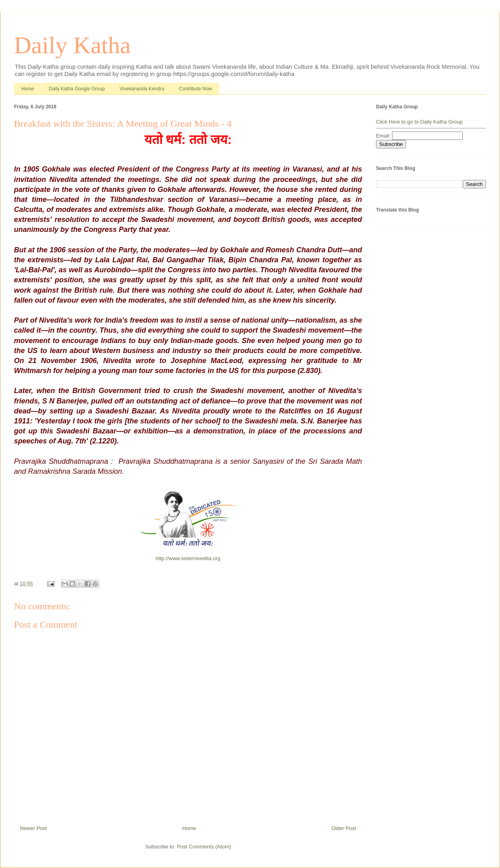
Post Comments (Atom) (204, 847)
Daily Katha (72, 45)
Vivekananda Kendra (142, 89)
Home (28, 89)
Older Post (344, 828)
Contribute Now (195, 89)
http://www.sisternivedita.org (188, 558)
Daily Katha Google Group (77, 89)
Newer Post (33, 828)
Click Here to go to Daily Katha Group (419, 122)
